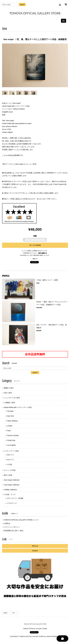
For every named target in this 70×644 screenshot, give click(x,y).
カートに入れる (35, 245)
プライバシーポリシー (12, 527)
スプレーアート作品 (11, 451)
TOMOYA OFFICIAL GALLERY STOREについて (21, 520)
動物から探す (9, 388)
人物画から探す (10, 403)
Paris (9, 431)
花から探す (8, 393)
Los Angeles (11, 445)
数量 (35, 236)
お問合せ (7, 523)
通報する (35, 259)
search (22, 4)
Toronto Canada (13, 435)
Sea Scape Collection (12, 480)
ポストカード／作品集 (15, 498)
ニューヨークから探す (12, 398)
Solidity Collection (11, 490)
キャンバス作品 (10, 470)
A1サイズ (10, 460)
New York (10, 416)
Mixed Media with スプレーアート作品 (18, 407)
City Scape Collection (12, 485)
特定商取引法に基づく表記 (14, 531)
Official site (35, 546)
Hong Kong (11, 440)
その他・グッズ (10, 494)
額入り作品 (8, 475)
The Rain (10, 411)
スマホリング (12, 503)
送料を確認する (43, 253)
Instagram (35, 551)
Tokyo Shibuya (12, 421)
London (10, 426)
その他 (9, 464)
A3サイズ (10, 455)
